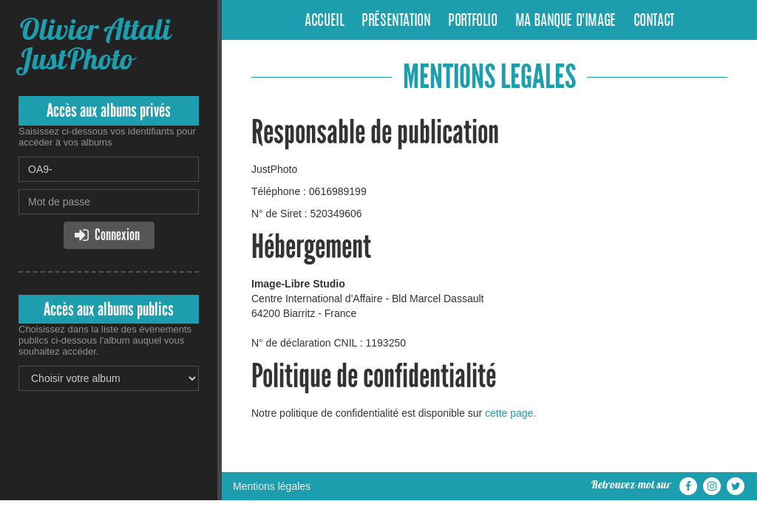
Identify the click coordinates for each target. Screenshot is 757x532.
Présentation (396, 21)
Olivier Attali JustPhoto (95, 44)
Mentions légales (272, 486)
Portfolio (472, 21)
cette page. (510, 413)
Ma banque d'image (566, 21)
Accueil (324, 21)
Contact (654, 21)
